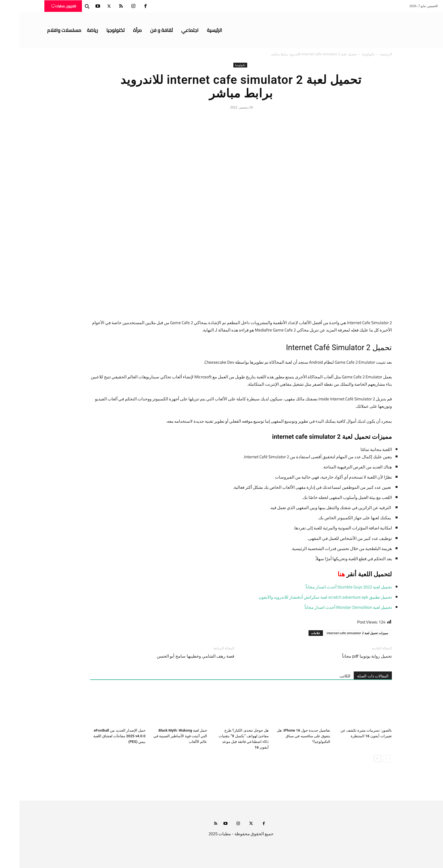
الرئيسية (366, 54)
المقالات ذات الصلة (353, 676)
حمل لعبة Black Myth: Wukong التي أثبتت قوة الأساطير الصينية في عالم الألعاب (161, 736)
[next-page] (358, 759)
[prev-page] (367, 759)
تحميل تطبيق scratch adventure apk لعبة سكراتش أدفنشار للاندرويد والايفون (306, 597)
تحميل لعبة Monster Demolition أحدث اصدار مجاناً (329, 607)
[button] (68, 6)
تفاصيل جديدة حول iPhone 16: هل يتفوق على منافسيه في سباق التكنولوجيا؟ (284, 736)
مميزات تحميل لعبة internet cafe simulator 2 (338, 633)
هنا (322, 574)
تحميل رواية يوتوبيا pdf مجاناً (348, 656)
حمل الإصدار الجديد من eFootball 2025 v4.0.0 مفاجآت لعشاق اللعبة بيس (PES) (100, 736)
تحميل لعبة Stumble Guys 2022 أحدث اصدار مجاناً (329, 587)
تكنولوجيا (349, 54)
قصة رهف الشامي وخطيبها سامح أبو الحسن (176, 656)
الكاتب (325, 676)
